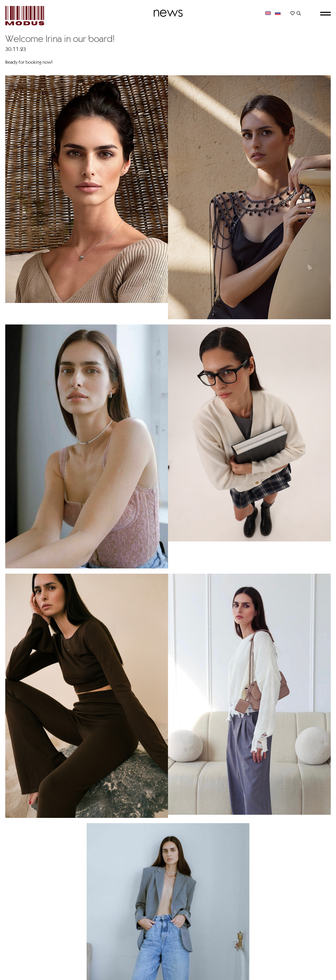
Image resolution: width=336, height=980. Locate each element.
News (168, 12)
